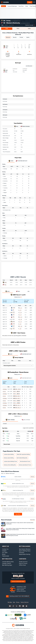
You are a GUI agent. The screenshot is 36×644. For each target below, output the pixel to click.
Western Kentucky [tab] (22, 161)
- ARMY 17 (17, 396)
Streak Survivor (23, 562)
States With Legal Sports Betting (23, 454)
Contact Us (5, 549)
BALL (14, 317)
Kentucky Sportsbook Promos (25, 465)
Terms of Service (24, 602)
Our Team (5, 553)
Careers (4, 551)
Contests (23, 559)
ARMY (6, 282)
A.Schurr (4, 391)
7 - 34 (20, 329)
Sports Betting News (25, 551)
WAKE (14, 321)
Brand (4, 554)
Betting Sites (7, 559)
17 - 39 (20, 312)
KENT (14, 312)
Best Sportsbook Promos (25, 461)
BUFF (14, 326)
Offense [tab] (10, 420)
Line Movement (29, 66)
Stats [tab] (7, 28)
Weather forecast (29, 25)
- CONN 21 (17, 389)
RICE (14, 315)
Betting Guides (25, 546)
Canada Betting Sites (8, 562)
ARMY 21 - (17, 401)
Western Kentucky (13, 23)
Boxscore (8, 37)
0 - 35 (20, 324)
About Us (6, 546)
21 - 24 (20, 322)
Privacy (18, 602)
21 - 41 (20, 315)
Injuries (28, 37)
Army (8, 21)
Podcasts (22, 553)
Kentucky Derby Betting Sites (10, 465)
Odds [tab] (29, 28)
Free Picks (21, 6)
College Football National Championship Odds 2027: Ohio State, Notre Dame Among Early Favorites (20, 535)
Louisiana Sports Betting (9, 454)
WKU (5, 285)
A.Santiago (5, 389)
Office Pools (22, 565)
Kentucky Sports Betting (9, 458)
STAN (14, 324)
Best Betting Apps (7, 565)
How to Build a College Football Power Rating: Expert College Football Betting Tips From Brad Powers (20, 529)
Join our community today (18, 581)
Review (32, 477)
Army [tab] (11, 161)
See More (18, 514)
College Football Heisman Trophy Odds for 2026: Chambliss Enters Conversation (20, 523)
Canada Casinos (7, 563)
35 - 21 (21, 308)
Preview (21, 37)
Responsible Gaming (25, 554)
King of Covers (23, 563)
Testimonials (6, 556)
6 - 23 (20, 310)
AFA (13, 310)
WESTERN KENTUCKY (26, 354)
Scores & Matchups (12, 6)
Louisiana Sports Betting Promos (10, 461)
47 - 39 (21, 326)
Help (14, 602)
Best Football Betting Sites (22, 458)
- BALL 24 (17, 405)
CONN (14, 308)
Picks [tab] (18, 28)
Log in (30, 2)
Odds (27, 6)
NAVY (14, 328)
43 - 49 (20, 319)
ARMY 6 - (16, 391)
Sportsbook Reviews (25, 549)
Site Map (10, 602)
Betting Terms (18, 297)
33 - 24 (21, 317)
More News (33, 520)
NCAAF (3, 6)
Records (15, 37)
